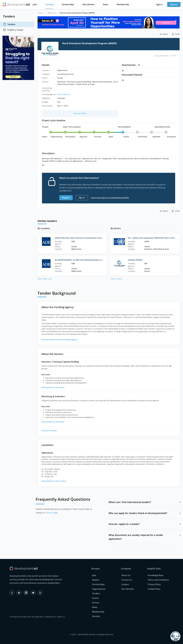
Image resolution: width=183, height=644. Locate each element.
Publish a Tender (13, 30)
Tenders (9, 24)
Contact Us (127, 580)
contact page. (52, 513)
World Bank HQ (64, 94)
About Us (126, 575)
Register (174, 4)
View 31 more (116, 279)
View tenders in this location (54, 481)
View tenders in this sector (53, 387)
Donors (96, 603)
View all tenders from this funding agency (59, 340)
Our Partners (128, 589)
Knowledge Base (156, 575)
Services (96, 616)
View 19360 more (45, 279)
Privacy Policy (154, 584)
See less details (80, 113)
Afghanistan (52, 13)
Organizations (99, 589)
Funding (49, 4)
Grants (95, 598)
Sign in (159, 4)
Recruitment (88, 4)
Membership (123, 4)
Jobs (35, 4)
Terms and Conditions (158, 580)
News (106, 4)
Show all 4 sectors (49, 431)
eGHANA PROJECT (135, 260)
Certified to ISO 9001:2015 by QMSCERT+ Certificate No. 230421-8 (37, 617)
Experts (96, 580)
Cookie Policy (154, 589)
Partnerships (68, 4)
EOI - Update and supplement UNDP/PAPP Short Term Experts (155, 238)
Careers (125, 584)
